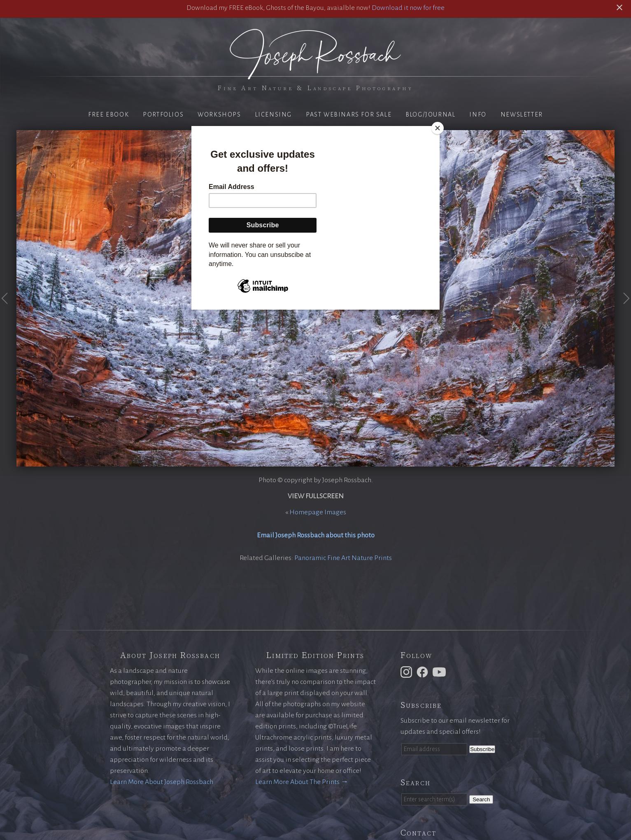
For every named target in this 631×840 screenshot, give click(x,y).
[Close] (438, 128)
